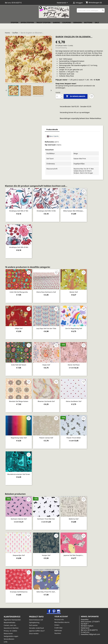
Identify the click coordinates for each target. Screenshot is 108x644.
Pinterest (54, 606)
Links (7, 639)
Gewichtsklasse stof (37, 617)
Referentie (16, 140)
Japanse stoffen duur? (38, 628)
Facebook (49, 606)
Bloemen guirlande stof (49, 397)
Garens (56, 25)
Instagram (59, 606)
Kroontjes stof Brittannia (20, 586)
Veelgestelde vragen (12, 633)
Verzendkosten (10, 636)
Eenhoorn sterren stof (20, 514)
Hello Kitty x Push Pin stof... (49, 586)
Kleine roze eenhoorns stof (49, 288)
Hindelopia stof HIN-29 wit (20, 243)
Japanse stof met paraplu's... (78, 550)
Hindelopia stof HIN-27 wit (20, 207)
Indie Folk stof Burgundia (20, 288)
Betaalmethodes (11, 619)
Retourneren (9, 630)
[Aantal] (58, 95)
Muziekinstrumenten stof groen (20, 469)
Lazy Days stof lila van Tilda (49, 324)
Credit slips (60, 625)
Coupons (67, 25)
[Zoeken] (91, 13)
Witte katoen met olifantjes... (78, 207)
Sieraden (78, 25)
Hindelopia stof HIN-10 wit (49, 207)
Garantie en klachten (12, 625)
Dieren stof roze (78, 360)
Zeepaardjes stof (20, 550)
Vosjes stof (49, 360)
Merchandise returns (63, 619)
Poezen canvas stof (49, 433)
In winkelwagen (76, 95)
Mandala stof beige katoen (20, 397)
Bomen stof (78, 288)
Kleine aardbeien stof (78, 397)
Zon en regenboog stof (78, 324)
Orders (58, 622)
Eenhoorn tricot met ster (49, 514)
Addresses (59, 627)
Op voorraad (17, 143)
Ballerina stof (78, 514)
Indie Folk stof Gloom (20, 360)
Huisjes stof (49, 550)
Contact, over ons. (11, 622)
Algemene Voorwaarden (13, 617)
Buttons (88, 25)
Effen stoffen (27, 25)
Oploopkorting (35, 619)
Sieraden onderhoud (38, 625)
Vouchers (59, 630)
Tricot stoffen (43, 25)
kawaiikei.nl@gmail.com (94, 633)
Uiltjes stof (20, 324)
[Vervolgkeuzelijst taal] (63, 3)
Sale (97, 25)
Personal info (60, 616)
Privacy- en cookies (12, 628)
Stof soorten (35, 622)
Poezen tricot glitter (78, 433)
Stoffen (15, 25)
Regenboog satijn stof (20, 433)
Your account (62, 613)
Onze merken (35, 630)
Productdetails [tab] (19, 128)
